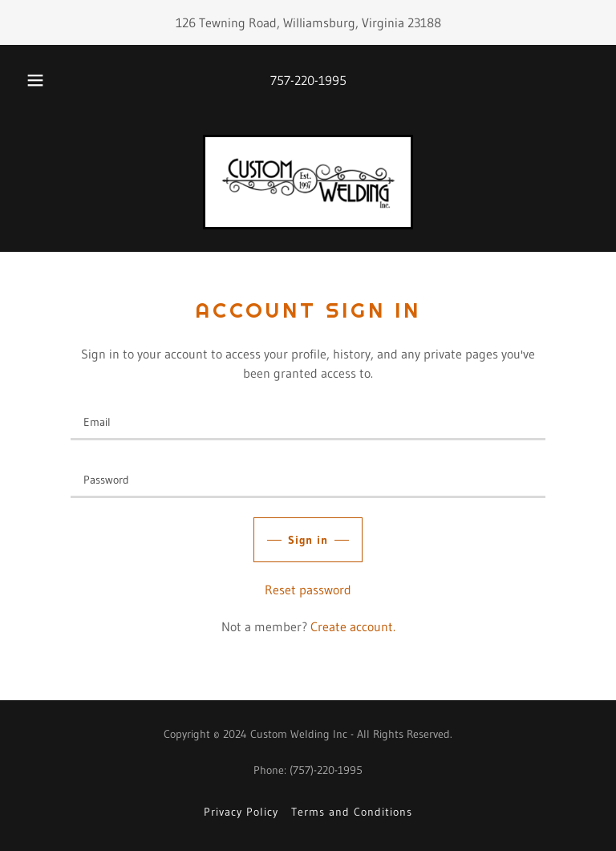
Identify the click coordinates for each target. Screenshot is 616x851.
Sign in (308, 540)
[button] (44, 80)
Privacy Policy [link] (241, 812)
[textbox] (308, 421)
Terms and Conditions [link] (352, 812)
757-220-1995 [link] (308, 80)
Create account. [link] (353, 626)
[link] (308, 182)
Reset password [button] (308, 590)
